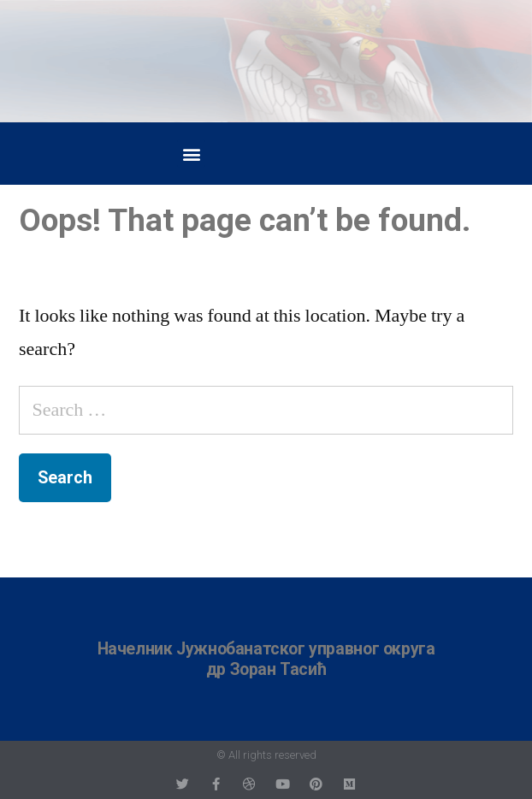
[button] (191, 154)
